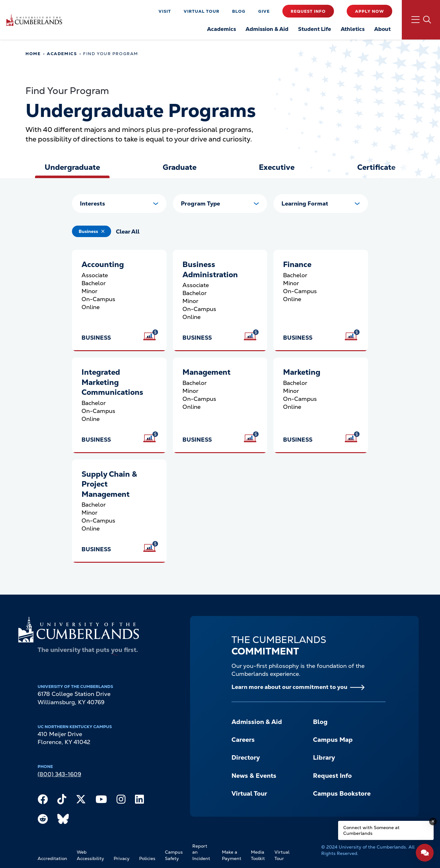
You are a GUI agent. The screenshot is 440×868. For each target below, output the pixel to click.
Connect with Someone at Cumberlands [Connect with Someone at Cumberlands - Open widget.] (371, 830)
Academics (62, 54)
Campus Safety (174, 855)
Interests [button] (92, 203)
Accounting (103, 264)
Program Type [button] (200, 203)
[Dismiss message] (433, 821)
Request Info (308, 11)
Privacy (122, 858)
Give (264, 11)
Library (324, 757)
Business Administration (210, 269)
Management (206, 372)
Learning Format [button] (305, 203)
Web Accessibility (90, 855)
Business (88, 231)
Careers (243, 740)
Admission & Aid (257, 722)
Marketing (302, 372)
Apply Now (369, 11)
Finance (297, 264)
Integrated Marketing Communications (112, 382)
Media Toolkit (258, 855)
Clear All (128, 231)
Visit (165, 11)
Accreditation (52, 858)
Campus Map (333, 740)
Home (33, 54)
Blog (239, 11)
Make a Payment (232, 855)
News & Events (254, 776)
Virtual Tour (202, 11)
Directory (246, 757)
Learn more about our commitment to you (289, 687)
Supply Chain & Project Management (109, 484)
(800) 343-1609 (59, 774)
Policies (147, 858)
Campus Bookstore (342, 793)
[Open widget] (425, 853)
